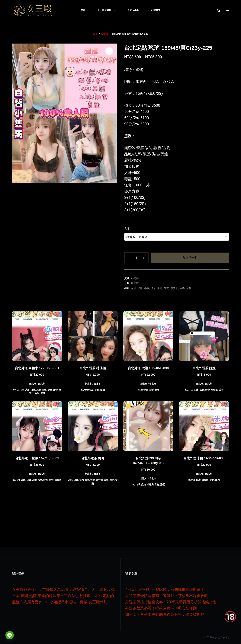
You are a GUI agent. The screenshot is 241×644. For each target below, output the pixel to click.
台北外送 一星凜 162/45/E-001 (37, 458)
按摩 (153, 288)
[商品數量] (137, 258)
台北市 (41, 384)
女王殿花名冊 (107, 10)
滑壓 (50, 390)
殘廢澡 (150, 485)
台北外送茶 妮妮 (204, 368)
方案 (127, 229)
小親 (147, 288)
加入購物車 (190, 258)
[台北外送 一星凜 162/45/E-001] (37, 426)
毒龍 (160, 288)
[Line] (10, 635)
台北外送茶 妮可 (93, 458)
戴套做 (192, 480)
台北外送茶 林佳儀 (93, 368)
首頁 (83, 10)
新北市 (135, 283)
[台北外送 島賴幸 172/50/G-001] (37, 336)
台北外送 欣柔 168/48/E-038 (148, 368)
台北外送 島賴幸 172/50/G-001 (37, 368)
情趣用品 (89, 390)
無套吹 (174, 288)
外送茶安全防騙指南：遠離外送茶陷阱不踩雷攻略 (167, 596)
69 (14, 390)
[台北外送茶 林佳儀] (93, 336)
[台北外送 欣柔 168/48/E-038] (148, 336)
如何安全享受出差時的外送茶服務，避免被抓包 (165, 614)
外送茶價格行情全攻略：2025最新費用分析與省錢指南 (171, 602)
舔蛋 (189, 288)
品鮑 (134, 288)
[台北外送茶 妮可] (93, 426)
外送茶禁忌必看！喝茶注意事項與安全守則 (161, 608)
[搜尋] (219, 10)
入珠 (70, 480)
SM (22, 390)
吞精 (82, 480)
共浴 (27, 390)
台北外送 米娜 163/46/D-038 (204, 458)
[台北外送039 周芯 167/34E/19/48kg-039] (148, 426)
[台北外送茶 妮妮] (204, 336)
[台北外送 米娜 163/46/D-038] (204, 426)
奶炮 (140, 288)
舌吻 (182, 288)
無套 (167, 288)
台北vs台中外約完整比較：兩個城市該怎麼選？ (165, 590)
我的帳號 (156, 10)
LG (18, 390)
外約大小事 (133, 10)
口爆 (33, 390)
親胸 (112, 480)
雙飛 (43, 393)
